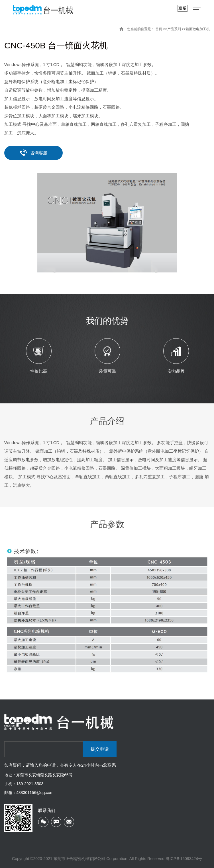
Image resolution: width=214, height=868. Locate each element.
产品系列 (174, 29)
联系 (182, 8)
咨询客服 (34, 153)
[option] (107, 223)
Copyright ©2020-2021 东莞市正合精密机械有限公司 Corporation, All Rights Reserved (89, 859)
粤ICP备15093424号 (184, 859)
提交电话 (100, 749)
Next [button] (208, 357)
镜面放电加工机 (198, 29)
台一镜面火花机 (78, 45)
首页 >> (161, 29)
